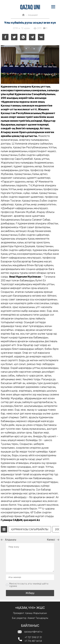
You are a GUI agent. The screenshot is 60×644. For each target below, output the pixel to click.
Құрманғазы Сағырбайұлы (30, 529)
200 (57, 529)
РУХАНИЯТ (33, 15)
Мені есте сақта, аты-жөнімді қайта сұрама (29, 585)
